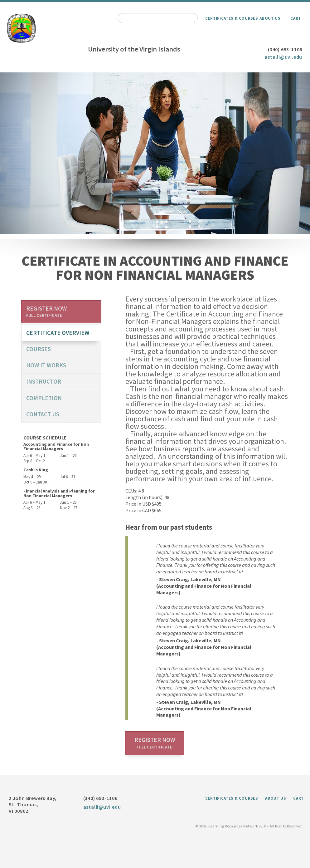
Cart (296, 18)
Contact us (43, 414)
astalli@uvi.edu (283, 57)
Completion (44, 398)
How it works (46, 365)
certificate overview (58, 333)
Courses (39, 349)
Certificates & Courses (231, 18)
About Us (270, 18)
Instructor (44, 381)
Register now (155, 743)
